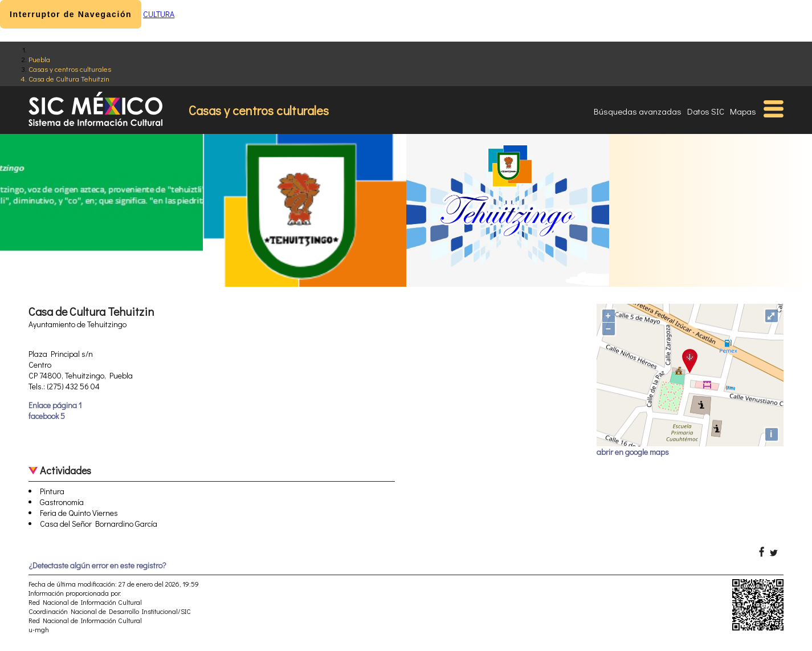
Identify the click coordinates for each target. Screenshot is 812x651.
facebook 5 (47, 416)
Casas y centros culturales (70, 69)
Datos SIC (706, 111)
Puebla (39, 59)
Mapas (743, 111)
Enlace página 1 (55, 405)
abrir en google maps (633, 452)
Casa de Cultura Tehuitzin (69, 78)
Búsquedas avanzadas (638, 111)
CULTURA (159, 14)
